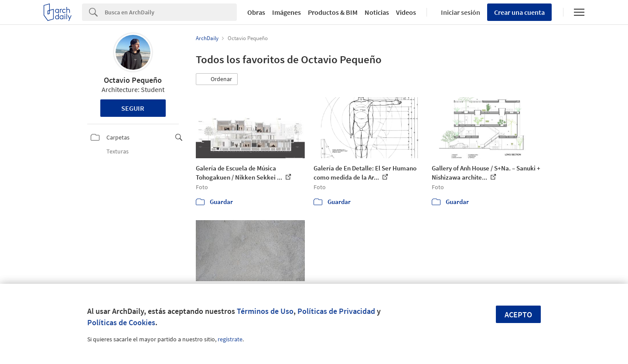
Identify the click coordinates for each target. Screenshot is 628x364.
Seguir (133, 108)
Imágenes (287, 12)
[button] (217, 79)
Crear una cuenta (519, 12)
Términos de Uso (265, 311)
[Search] (171, 12)
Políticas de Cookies (121, 322)
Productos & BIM (333, 12)
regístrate (230, 339)
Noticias (377, 12)
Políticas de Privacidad (336, 311)
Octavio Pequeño (133, 80)
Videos (406, 12)
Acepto (518, 315)
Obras (256, 12)
